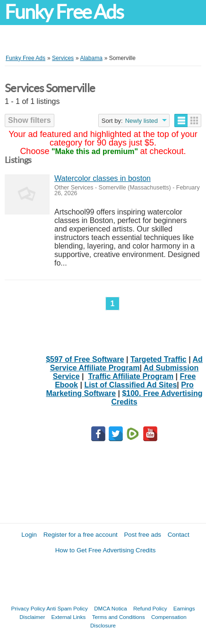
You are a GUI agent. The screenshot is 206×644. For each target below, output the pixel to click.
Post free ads (142, 535)
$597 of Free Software (85, 359)
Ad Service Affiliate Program (126, 364)
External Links (69, 617)
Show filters (30, 120)
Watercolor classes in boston (103, 178)
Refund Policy (150, 608)
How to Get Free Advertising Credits (106, 550)
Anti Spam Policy (67, 608)
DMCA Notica (111, 608)
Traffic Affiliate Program (131, 376)
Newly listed (142, 121)
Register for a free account (81, 535)
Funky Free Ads (64, 12)
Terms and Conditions (119, 617)
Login (29, 535)
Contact (179, 535)
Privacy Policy (28, 608)
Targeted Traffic (159, 359)
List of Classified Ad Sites (130, 385)
